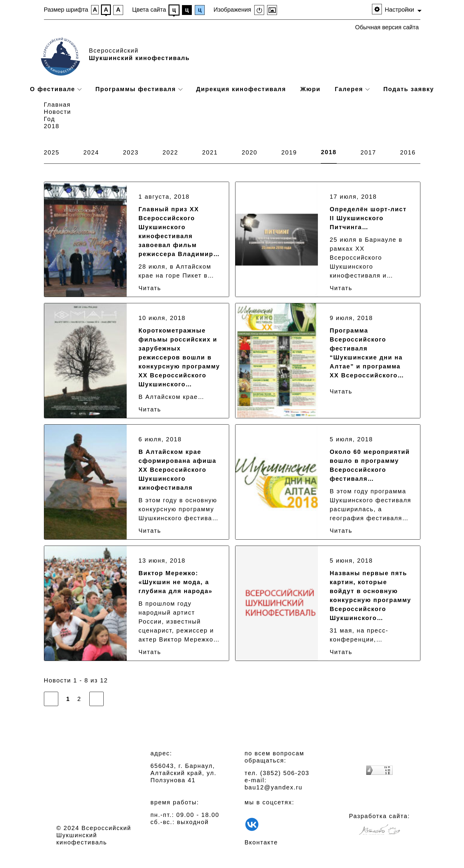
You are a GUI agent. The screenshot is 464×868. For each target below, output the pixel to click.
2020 (250, 152)
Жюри (310, 89)
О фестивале (52, 89)
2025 (52, 152)
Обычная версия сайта (387, 27)
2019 (289, 152)
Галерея (349, 89)
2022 (170, 152)
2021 (210, 152)
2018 (329, 152)
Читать (150, 288)
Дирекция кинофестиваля (241, 89)
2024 (91, 152)
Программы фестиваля (136, 89)
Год (50, 119)
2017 (369, 152)
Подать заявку (409, 89)
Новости (58, 112)
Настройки (399, 10)
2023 (131, 152)
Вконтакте (261, 842)
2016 (408, 152)
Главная (57, 105)
